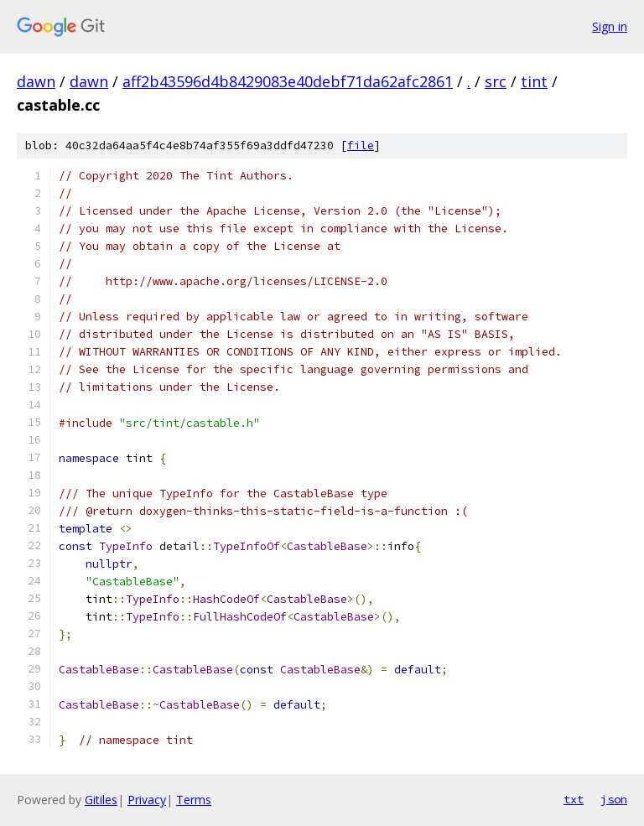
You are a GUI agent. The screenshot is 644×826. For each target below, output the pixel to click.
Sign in (610, 26)
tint (534, 81)
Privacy (147, 800)
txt (574, 799)
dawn (36, 81)
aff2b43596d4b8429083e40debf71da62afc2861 (288, 81)
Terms (194, 800)
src (496, 81)
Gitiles (101, 800)
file (361, 145)
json (614, 799)
